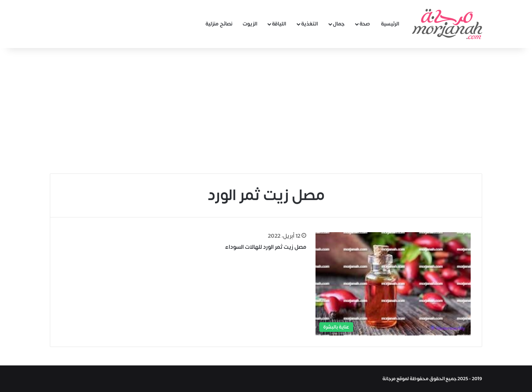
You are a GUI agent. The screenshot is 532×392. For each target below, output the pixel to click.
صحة (365, 24)
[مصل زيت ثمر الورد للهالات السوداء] (393, 284)
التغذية (310, 24)
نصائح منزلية (219, 24)
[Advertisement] (266, 111)
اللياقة (279, 24)
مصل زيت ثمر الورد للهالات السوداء (266, 247)
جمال (339, 24)
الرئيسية (390, 24)
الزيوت (250, 24)
